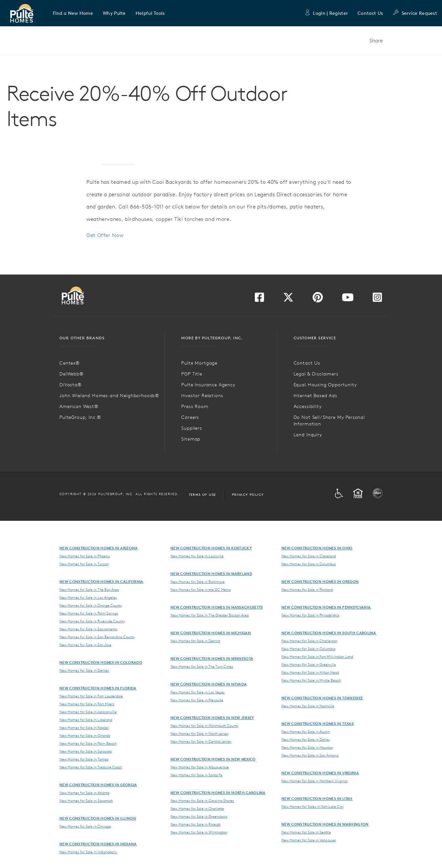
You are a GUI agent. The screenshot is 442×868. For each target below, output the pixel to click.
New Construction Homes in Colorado (101, 662)
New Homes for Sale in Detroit (195, 641)
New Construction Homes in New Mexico (213, 759)
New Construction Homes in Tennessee (322, 698)
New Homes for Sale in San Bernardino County (97, 637)
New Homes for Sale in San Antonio (310, 755)
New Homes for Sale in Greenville (309, 664)
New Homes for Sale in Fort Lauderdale (91, 696)
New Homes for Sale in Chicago (85, 826)
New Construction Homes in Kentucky (211, 548)
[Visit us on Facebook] (259, 299)
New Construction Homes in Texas (318, 723)
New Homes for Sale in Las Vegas (198, 692)
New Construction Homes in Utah (317, 798)
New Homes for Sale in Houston (307, 747)
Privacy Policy (248, 494)
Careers (190, 417)
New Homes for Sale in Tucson (84, 564)
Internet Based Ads (315, 396)
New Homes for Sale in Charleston (309, 641)
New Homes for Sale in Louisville (197, 556)
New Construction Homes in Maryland (211, 574)
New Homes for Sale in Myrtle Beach (311, 680)
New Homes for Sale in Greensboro (199, 816)
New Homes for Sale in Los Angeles (88, 597)
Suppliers (192, 428)
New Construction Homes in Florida (98, 688)
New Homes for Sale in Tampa (84, 759)
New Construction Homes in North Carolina (218, 793)
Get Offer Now (105, 235)
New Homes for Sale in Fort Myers (87, 704)
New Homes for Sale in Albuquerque (200, 767)
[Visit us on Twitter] (288, 299)
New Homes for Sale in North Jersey (199, 734)
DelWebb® (72, 374)
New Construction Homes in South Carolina (329, 633)
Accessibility (308, 406)
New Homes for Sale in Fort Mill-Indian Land (317, 657)
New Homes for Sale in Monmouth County (204, 726)
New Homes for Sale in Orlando (85, 735)
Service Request (415, 13)
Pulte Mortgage (199, 363)
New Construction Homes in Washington (325, 824)
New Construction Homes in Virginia (320, 773)
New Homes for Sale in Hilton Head (310, 672)
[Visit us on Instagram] (377, 299)
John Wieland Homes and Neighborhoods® (109, 396)
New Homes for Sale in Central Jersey (201, 741)
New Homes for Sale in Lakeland (86, 720)
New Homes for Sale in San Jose (85, 645)
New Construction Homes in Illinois (98, 818)
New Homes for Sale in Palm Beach (88, 743)
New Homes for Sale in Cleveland (309, 556)
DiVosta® (71, 385)
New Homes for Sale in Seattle (306, 832)
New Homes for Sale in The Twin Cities (202, 666)
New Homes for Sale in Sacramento (88, 629)
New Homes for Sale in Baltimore (198, 582)
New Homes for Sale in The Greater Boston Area (210, 615)
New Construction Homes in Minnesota (212, 658)
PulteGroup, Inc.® (80, 417)
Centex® (70, 363)
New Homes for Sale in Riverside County (92, 621)
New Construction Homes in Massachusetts (217, 607)
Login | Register (326, 13)
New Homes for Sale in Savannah (86, 801)
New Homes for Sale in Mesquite (197, 700)
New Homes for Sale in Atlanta (84, 793)
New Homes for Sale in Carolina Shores (202, 801)
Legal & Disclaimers (316, 374)
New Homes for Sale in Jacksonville (88, 712)
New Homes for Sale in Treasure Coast (91, 767)
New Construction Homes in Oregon (320, 581)
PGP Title (192, 374)
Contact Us (370, 13)
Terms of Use (202, 494)
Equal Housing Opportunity (325, 385)
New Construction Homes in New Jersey (212, 718)
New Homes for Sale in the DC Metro (200, 590)
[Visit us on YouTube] (348, 299)
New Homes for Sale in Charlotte (197, 808)
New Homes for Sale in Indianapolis (88, 852)
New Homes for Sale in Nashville (308, 706)
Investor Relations (202, 396)
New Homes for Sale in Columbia (308, 649)
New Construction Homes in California (101, 581)
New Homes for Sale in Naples (84, 728)
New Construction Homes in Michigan (211, 633)
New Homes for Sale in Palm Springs (89, 613)
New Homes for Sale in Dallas (306, 739)
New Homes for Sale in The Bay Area (89, 590)
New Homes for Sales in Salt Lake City (312, 807)
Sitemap (191, 439)
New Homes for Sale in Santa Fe (196, 775)
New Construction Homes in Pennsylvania (326, 607)
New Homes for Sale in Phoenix (85, 556)
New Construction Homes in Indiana (98, 844)
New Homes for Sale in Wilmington (199, 832)
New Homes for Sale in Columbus (309, 564)
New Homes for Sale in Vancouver (309, 840)
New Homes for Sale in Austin (306, 732)
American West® (79, 406)
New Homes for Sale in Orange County (91, 605)
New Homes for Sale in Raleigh (196, 824)
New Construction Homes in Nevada (209, 684)
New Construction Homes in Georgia (98, 785)
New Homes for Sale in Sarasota (86, 751)
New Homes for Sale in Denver (84, 670)
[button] (73, 13)
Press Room (195, 406)
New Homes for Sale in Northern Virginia (314, 781)
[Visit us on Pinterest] (318, 299)
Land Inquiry (308, 435)
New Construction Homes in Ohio (317, 548)
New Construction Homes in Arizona (99, 548)
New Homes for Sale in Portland (307, 590)
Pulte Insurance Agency (208, 385)
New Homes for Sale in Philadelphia (310, 615)
